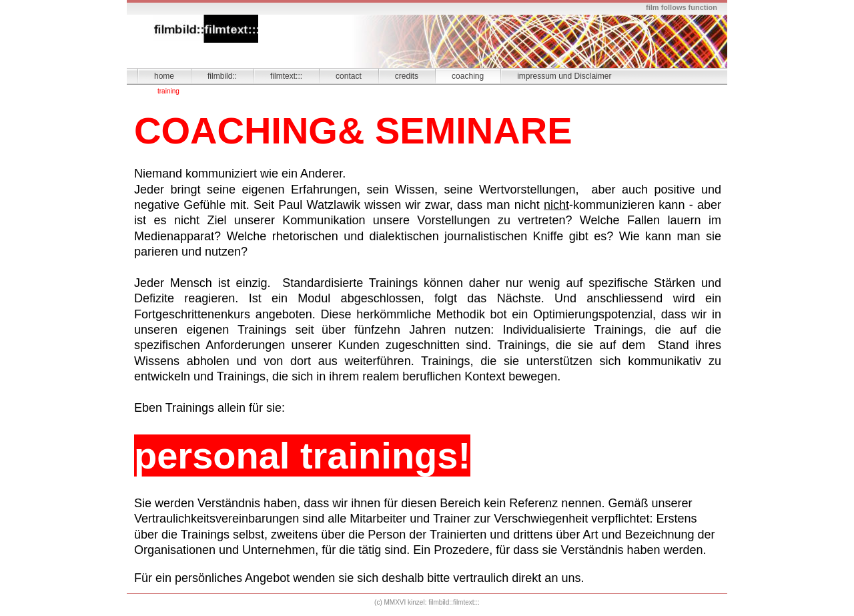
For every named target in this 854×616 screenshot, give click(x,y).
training (168, 91)
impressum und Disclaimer (564, 76)
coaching (468, 76)
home (164, 76)
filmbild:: (222, 76)
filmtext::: (286, 76)
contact (349, 76)
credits (407, 76)
